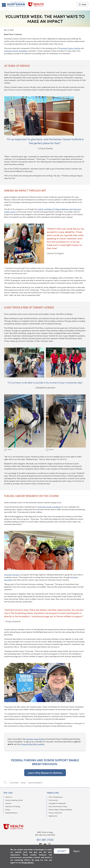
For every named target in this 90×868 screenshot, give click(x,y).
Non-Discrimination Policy (58, 806)
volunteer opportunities (35, 739)
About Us (9, 797)
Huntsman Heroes (11, 575)
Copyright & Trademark (57, 803)
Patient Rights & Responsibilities (60, 810)
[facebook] (41, 845)
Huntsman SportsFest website (32, 744)
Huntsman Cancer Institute (70, 48)
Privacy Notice (27, 863)
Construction (53, 800)
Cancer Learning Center (14, 800)
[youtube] (45, 845)
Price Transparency (56, 797)
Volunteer (14, 783)
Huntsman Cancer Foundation (16, 51)
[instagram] (49, 845)
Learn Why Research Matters (45, 773)
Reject (76, 851)
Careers (8, 803)
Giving (23, 783)
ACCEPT (62, 851)
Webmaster (53, 816)
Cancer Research (35, 783)
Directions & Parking (13, 806)
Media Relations (11, 813)
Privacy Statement (55, 813)
